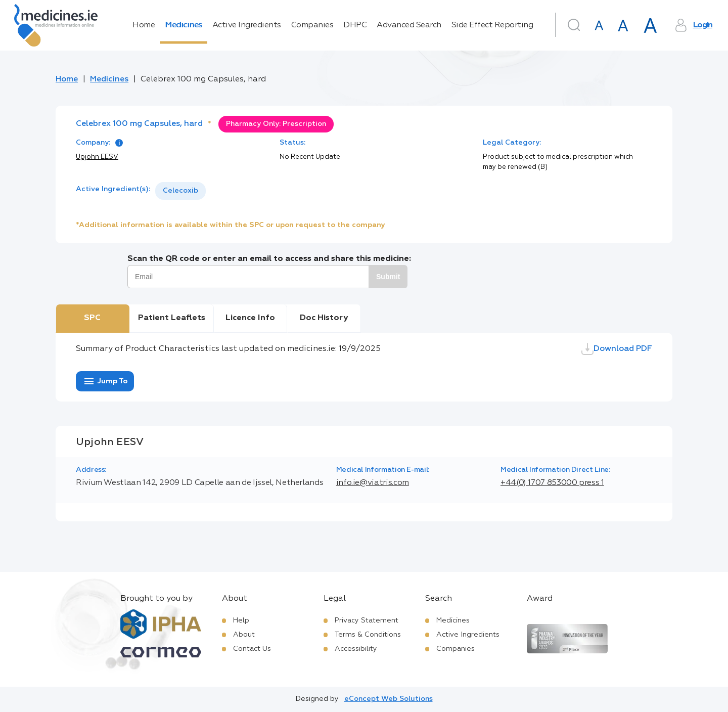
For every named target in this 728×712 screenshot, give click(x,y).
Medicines (184, 25)
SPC (92, 318)
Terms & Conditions (368, 635)
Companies (312, 25)
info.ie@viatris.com (373, 483)
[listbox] (180, 191)
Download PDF (617, 349)
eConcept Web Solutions (389, 699)
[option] (180, 191)
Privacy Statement (367, 620)
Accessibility (356, 649)
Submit (388, 277)
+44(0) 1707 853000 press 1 (552, 483)
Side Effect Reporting (492, 25)
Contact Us (252, 649)
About (244, 635)
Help (241, 620)
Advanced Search (409, 25)
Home (144, 25)
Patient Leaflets (172, 318)
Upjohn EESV (97, 157)
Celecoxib (180, 191)
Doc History (324, 318)
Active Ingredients (247, 25)
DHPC (355, 25)
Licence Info (250, 318)
